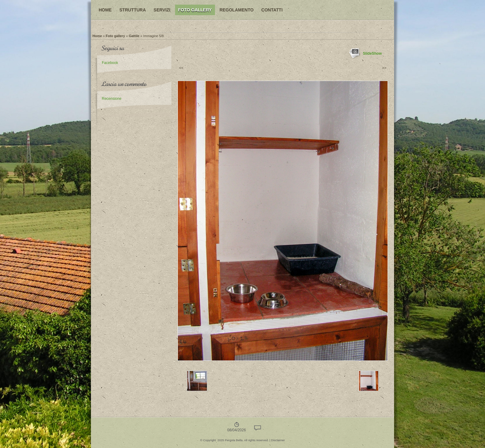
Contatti (272, 10)
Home (105, 10)
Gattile (134, 36)
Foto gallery (195, 10)
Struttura (133, 10)
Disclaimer (278, 440)
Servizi (162, 10)
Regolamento (237, 10)
